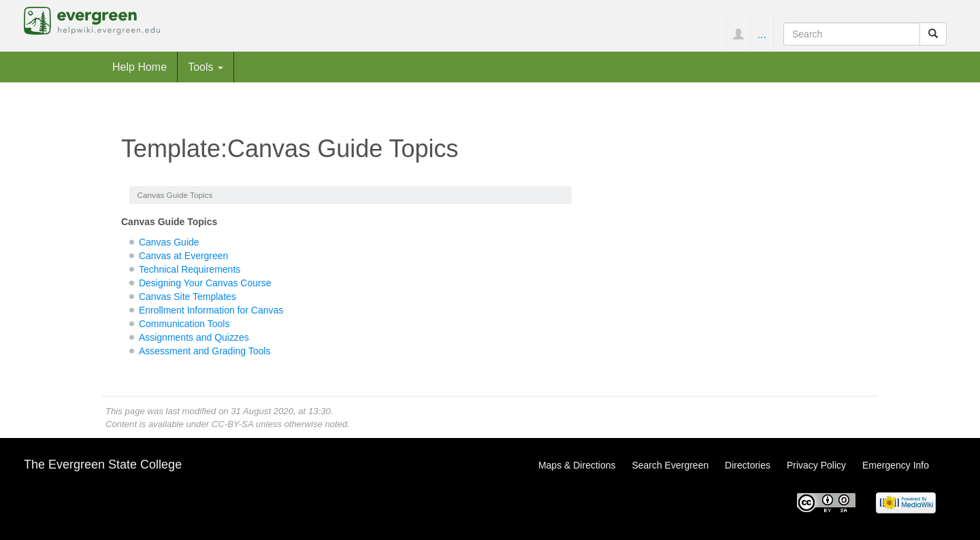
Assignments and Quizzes (194, 337)
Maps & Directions (577, 465)
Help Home (140, 67)
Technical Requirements (190, 269)
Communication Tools (184, 324)
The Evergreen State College (103, 465)
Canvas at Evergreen (184, 256)
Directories (748, 465)
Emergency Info (896, 465)
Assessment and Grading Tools (205, 351)
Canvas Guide (169, 242)
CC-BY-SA (232, 424)
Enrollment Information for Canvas (211, 310)
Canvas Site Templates (187, 297)
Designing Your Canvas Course (205, 283)
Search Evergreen (670, 465)
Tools (206, 67)
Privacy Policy (816, 465)
